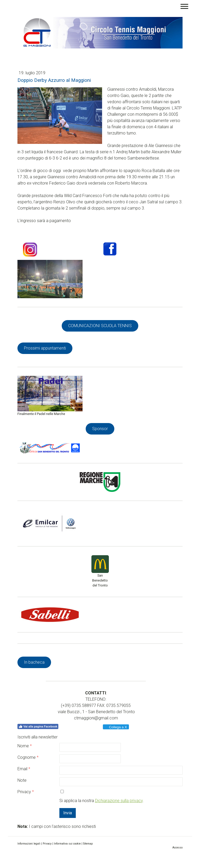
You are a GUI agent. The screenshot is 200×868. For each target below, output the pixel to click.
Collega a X (116, 727)
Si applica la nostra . (102, 801)
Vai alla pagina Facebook (38, 726)
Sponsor (100, 429)
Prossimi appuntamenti (45, 348)
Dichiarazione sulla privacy (119, 801)
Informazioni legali (29, 844)
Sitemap (88, 844)
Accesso (177, 848)
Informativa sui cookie (67, 844)
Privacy (47, 844)
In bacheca (34, 662)
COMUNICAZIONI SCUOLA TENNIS (100, 326)
